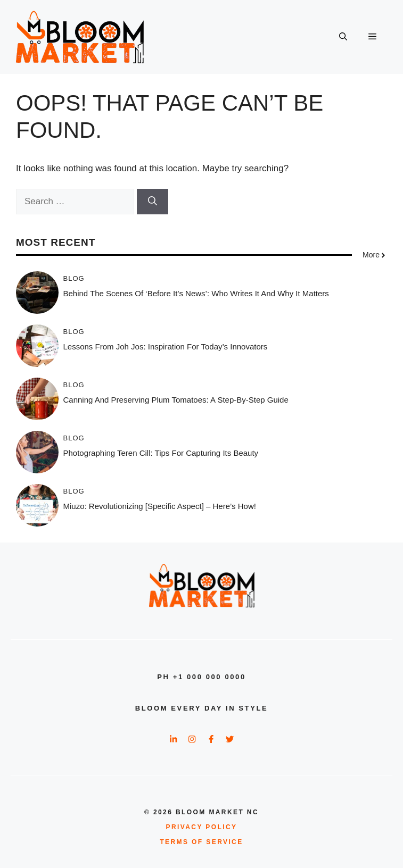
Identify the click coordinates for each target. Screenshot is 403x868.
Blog (74, 278)
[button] (343, 37)
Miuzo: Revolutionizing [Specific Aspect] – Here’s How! (160, 506)
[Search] (153, 202)
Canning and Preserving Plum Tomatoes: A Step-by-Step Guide (176, 400)
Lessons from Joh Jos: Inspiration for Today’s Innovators (166, 347)
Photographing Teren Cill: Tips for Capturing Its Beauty (161, 453)
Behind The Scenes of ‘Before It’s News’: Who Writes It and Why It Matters (196, 293)
